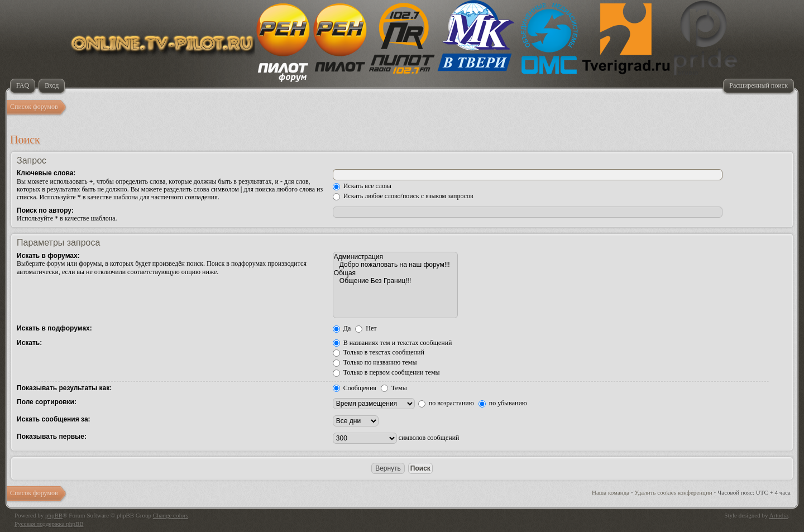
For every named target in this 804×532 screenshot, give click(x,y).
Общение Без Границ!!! (395, 281)
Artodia (779, 515)
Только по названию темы (375, 362)
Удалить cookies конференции (674, 492)
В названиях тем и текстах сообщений (393, 343)
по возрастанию (446, 403)
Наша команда (611, 492)
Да (342, 328)
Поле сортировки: (47, 402)
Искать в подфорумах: (54, 328)
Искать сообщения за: (54, 419)
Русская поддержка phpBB (49, 524)
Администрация (395, 257)
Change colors (171, 515)
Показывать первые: (52, 437)
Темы (394, 388)
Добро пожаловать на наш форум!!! (395, 265)
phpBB (54, 515)
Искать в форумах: (48, 256)
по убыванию (503, 403)
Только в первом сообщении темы (386, 372)
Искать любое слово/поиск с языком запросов (403, 196)
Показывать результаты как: (64, 388)
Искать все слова (362, 186)
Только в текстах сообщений (379, 352)
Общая (395, 273)
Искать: (29, 343)
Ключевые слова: (46, 173)
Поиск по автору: (45, 210)
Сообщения (355, 388)
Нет (366, 328)
